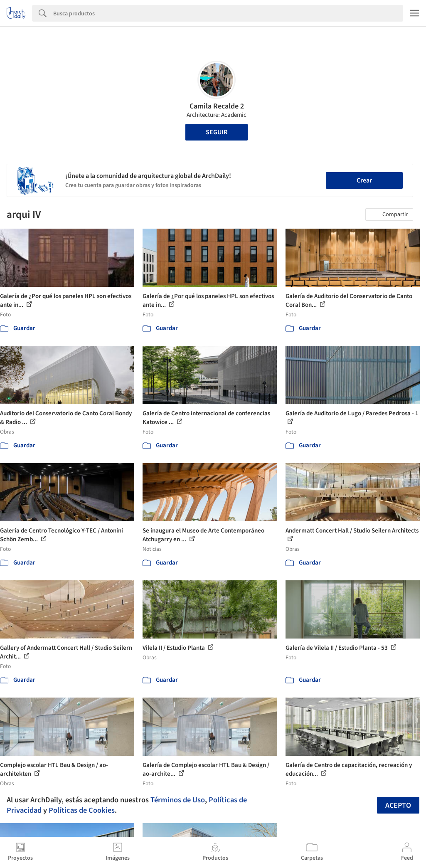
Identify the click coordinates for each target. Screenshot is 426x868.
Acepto (398, 805)
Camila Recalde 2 (217, 106)
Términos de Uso (178, 800)
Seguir (217, 132)
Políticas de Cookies (82, 810)
